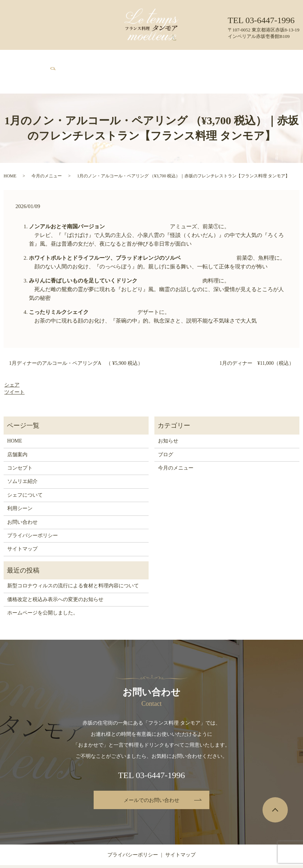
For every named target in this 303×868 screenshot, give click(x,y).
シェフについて (171, 59)
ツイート (14, 366)
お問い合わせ (244, 59)
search (272, 58)
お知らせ (168, 416)
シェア (12, 360)
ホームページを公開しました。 (43, 587)
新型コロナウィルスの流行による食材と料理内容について (73, 560)
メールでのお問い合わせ (151, 775)
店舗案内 (55, 59)
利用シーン (200, 59)
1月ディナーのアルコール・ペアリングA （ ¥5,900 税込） (76, 338)
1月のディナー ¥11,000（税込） (257, 338)
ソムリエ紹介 (139, 59)
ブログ (221, 59)
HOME (36, 59)
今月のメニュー (107, 59)
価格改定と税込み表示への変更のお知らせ (55, 574)
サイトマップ (22, 524)
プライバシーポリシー (33, 510)
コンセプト (78, 59)
